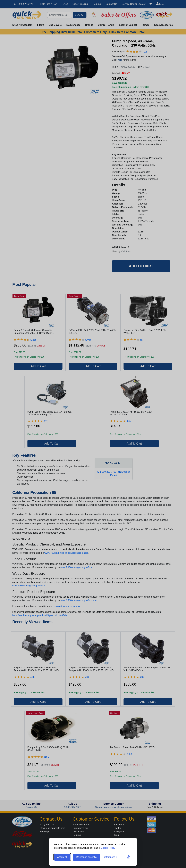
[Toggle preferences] (110, 857)
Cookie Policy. (108, 848)
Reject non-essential (87, 857)
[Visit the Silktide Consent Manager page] (128, 857)
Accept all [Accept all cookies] (62, 857)
